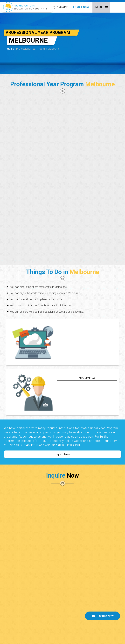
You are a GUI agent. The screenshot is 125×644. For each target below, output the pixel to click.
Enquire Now (103, 616)
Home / (12, 49)
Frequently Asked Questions (68, 441)
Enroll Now (81, 7)
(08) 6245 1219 (27, 445)
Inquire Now (62, 454)
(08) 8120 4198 (59, 7)
